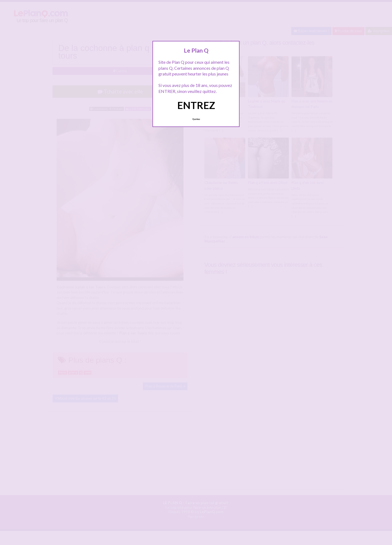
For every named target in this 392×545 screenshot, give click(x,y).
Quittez (196, 119)
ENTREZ (196, 105)
